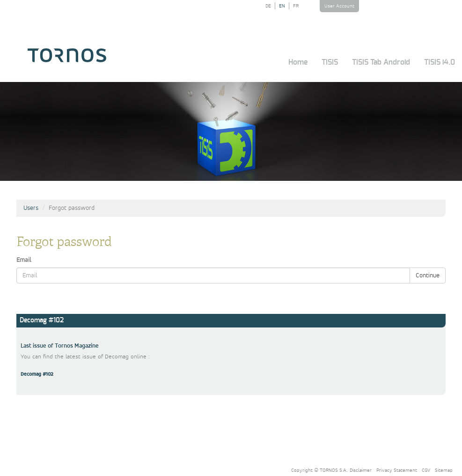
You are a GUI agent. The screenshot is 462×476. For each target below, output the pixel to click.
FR (296, 6)
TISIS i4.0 (440, 62)
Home (298, 62)
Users (31, 208)
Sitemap (444, 470)
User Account (339, 6)
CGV (426, 470)
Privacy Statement (397, 470)
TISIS (330, 62)
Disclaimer (361, 470)
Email (24, 260)
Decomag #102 (37, 374)
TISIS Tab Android (381, 62)
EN (282, 6)
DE (268, 6)
